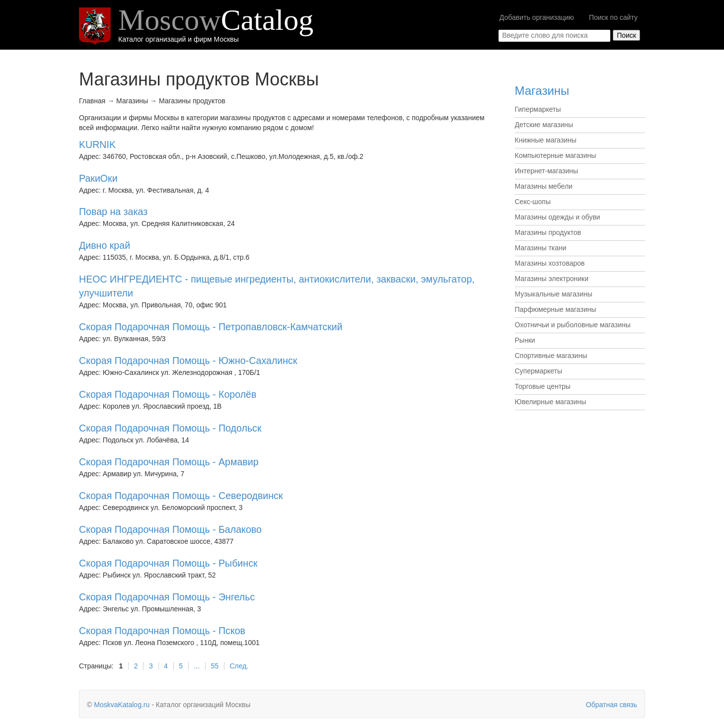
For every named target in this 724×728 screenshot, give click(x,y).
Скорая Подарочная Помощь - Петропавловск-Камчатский (211, 327)
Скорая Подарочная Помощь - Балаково (170, 529)
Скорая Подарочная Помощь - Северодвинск (181, 496)
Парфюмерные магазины (556, 309)
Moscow (216, 20)
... (197, 666)
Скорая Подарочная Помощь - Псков (162, 631)
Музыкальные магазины (554, 294)
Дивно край (105, 245)
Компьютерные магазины (556, 155)
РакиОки (98, 178)
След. (239, 666)
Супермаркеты (539, 371)
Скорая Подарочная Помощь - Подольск (170, 428)
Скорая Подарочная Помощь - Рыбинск (168, 563)
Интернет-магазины (547, 171)
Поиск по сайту (613, 17)
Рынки (525, 340)
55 (215, 666)
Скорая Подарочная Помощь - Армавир (169, 462)
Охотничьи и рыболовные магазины (573, 325)
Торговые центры (543, 386)
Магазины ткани (541, 248)
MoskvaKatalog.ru (122, 705)
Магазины (542, 91)
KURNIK (97, 145)
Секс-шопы (533, 202)
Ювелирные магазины (551, 402)
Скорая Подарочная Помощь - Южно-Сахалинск (188, 361)
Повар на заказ (113, 212)
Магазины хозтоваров (550, 263)
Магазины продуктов (548, 232)
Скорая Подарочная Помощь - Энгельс (167, 597)
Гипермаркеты (538, 109)
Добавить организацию (537, 17)
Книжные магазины (546, 140)
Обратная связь (612, 705)
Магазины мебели (544, 186)
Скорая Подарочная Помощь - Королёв (168, 394)
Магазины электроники (552, 279)
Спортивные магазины (551, 356)
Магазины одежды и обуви (558, 217)
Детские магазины (544, 125)
